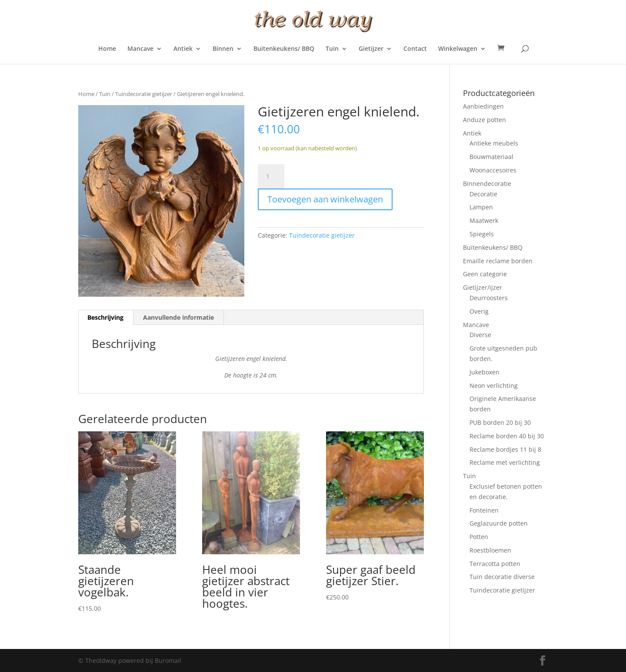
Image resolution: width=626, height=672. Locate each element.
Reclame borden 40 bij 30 (507, 436)
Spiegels (482, 234)
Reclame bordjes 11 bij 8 (505, 449)
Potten (479, 537)
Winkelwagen (458, 49)
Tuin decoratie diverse (502, 577)
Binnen (223, 49)
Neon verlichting (494, 386)
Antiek (183, 49)
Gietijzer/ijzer (483, 287)
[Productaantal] (271, 176)
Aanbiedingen (483, 106)
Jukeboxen (484, 372)
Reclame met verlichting (505, 462)
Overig (479, 311)
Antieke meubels (494, 143)
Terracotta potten (495, 564)
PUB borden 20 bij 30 (500, 422)
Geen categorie (485, 274)
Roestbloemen (490, 550)
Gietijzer (371, 49)
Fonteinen (484, 510)
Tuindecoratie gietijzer (144, 94)
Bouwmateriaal (491, 157)
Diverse (480, 335)
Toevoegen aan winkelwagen (325, 199)
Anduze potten (484, 120)
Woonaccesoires (493, 170)
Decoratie (483, 194)
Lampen (481, 207)
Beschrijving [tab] (105, 317)
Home (107, 49)
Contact (415, 49)
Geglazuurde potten (499, 523)
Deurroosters (489, 298)
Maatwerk (484, 220)
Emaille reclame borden (498, 261)
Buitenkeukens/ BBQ (284, 49)
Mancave (140, 49)
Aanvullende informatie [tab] (178, 317)
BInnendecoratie (487, 184)
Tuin (332, 49)
